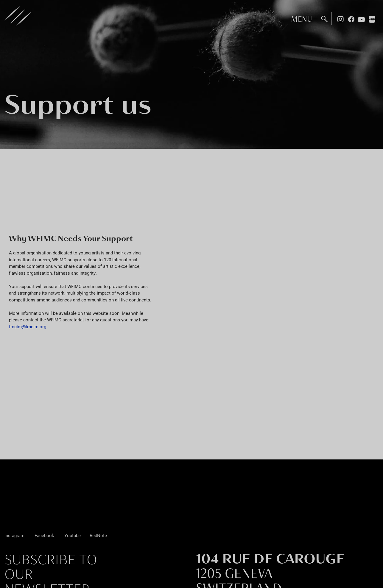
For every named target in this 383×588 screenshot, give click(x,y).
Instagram (340, 19)
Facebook (351, 19)
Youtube (362, 19)
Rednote (372, 19)
